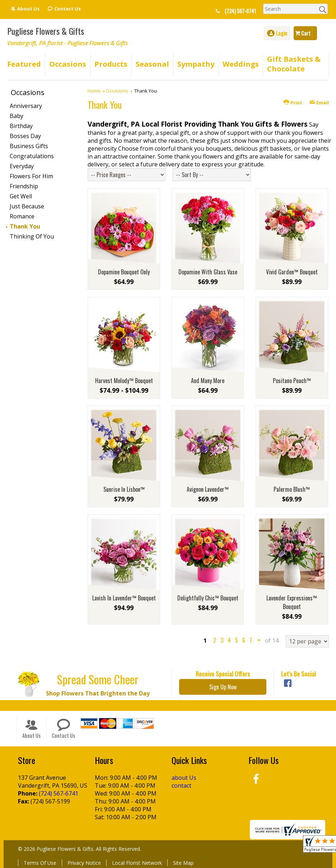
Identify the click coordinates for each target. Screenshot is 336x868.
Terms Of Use (40, 863)
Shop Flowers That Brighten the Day (98, 693)
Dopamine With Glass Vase (208, 272)
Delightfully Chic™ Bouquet (208, 598)
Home (94, 91)
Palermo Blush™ (292, 489)
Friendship (24, 186)
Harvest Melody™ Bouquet (124, 381)
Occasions (117, 91)
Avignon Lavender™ (208, 489)
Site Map (183, 863)
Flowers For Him (31, 176)
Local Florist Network (137, 863)
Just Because (27, 206)
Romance (22, 216)
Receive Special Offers (223, 674)
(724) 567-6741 (240, 11)
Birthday (21, 126)
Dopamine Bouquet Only (124, 272)
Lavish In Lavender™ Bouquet (124, 598)
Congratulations (32, 156)
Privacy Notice (84, 863)
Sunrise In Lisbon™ (124, 489)
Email (319, 103)
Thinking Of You (32, 236)
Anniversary (26, 106)
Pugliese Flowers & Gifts (46, 31)
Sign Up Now (223, 687)
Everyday (22, 166)
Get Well (21, 196)
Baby (17, 116)
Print (293, 103)
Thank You (25, 226)
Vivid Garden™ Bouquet (292, 272)
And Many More (208, 381)
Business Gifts (29, 146)
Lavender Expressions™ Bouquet (292, 602)
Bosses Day (25, 136)
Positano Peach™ (292, 381)
